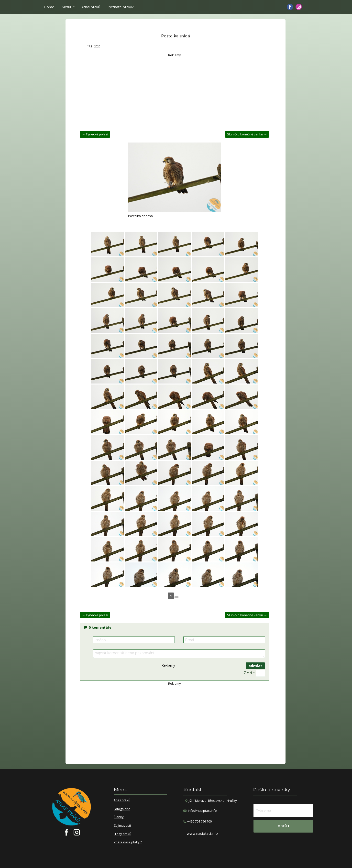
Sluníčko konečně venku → (247, 134)
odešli (283, 826)
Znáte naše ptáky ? (128, 842)
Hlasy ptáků (122, 834)
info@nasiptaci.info (202, 811)
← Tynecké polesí (95, 134)
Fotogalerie (122, 809)
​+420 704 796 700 (198, 821)
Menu (66, 7)
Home (49, 7)
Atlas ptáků (91, 7)
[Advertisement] (174, 92)
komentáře (98, 627)
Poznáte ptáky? (121, 7)
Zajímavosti (122, 826)
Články (119, 817)
